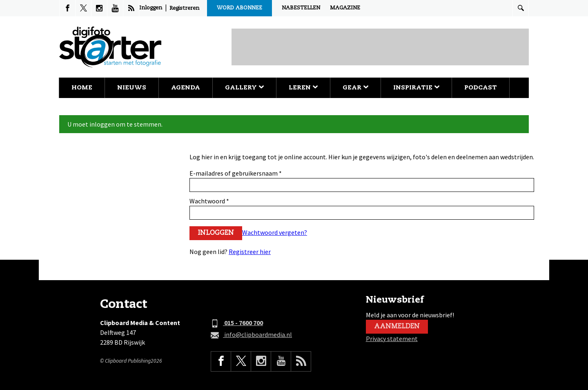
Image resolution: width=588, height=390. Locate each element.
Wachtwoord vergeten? (275, 232)
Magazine (345, 8)
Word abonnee (239, 8)
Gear (355, 88)
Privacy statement (392, 339)
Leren (303, 88)
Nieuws (132, 88)
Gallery (244, 88)
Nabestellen (301, 8)
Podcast (481, 88)
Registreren (184, 8)
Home (82, 88)
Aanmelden (397, 327)
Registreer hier (250, 252)
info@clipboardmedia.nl (251, 335)
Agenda (186, 88)
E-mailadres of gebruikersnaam (236, 173)
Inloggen (151, 8)
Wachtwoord (209, 201)
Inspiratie (416, 88)
